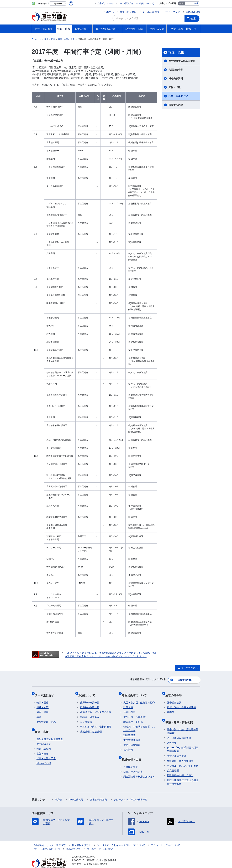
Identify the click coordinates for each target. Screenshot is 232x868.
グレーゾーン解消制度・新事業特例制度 (183, 741)
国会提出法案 (174, 698)
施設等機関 (129, 731)
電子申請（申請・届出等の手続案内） (183, 723)
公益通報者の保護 (177, 748)
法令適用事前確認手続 (179, 730)
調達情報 (172, 735)
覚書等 (171, 708)
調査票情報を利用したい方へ (139, 769)
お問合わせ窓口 (128, 12)
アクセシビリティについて (166, 837)
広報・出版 (175, 87)
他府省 (59, 792)
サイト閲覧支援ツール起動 (131, 3)
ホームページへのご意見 (100, 841)
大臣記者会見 (176, 70)
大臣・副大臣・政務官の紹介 (139, 698)
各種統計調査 (131, 759)
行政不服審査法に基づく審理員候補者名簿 (183, 774)
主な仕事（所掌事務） (135, 713)
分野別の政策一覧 (90, 698)
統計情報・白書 (133, 753)
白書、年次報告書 (133, 764)
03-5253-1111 (91, 856)
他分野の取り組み (46, 717)
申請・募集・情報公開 (181, 716)
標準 (181, 3)
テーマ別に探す (46, 692)
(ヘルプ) (150, 3)
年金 (39, 713)
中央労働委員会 (132, 735)
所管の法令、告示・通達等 (181, 703)
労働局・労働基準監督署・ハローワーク (139, 724)
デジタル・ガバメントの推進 (183, 758)
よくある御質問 (151, 12)
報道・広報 (176, 52)
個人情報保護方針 (81, 837)
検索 (194, 18)
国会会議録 (86, 717)
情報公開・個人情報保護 (180, 753)
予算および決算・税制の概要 (96, 722)
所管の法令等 (175, 692)
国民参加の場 (193, 12)
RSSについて (73, 841)
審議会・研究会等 (90, 713)
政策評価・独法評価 (91, 727)
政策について (88, 692)
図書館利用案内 (98, 792)
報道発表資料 (176, 79)
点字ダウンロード (106, 3)
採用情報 (128, 745)
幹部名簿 (128, 703)
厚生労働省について (136, 692)
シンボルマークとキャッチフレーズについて (121, 837)
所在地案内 (129, 708)
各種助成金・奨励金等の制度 (96, 708)
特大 (197, 3)
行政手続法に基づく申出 (180, 767)
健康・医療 (43, 698)
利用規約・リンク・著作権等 (50, 837)
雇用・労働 (43, 708)
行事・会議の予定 (178, 96)
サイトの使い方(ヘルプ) (47, 841)
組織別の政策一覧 (90, 703)
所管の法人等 (76, 792)
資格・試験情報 (132, 740)
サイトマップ (173, 12)
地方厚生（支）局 (133, 717)
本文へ (110, 12)
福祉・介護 (43, 703)
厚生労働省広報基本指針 (182, 61)
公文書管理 (173, 763)
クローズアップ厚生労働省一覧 (130, 792)
